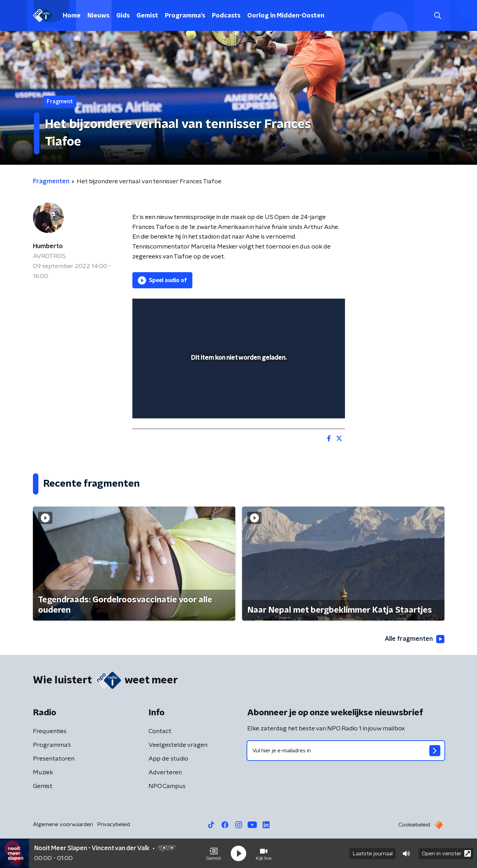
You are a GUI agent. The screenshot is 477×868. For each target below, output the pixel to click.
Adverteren (165, 773)
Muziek (43, 773)
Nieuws (98, 16)
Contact (160, 731)
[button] (214, 854)
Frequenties (50, 731)
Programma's (185, 16)
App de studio (168, 759)
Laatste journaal (373, 854)
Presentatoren (54, 759)
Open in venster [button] (446, 853)
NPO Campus (167, 786)
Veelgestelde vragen (178, 745)
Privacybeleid (114, 824)
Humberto (48, 246)
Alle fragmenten (415, 639)
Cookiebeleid (414, 825)
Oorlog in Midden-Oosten (286, 16)
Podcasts (226, 16)
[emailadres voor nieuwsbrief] (346, 751)
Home (72, 16)
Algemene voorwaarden (63, 824)
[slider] (238, 385)
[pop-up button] (314, 403)
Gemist (147, 16)
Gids (123, 16)
